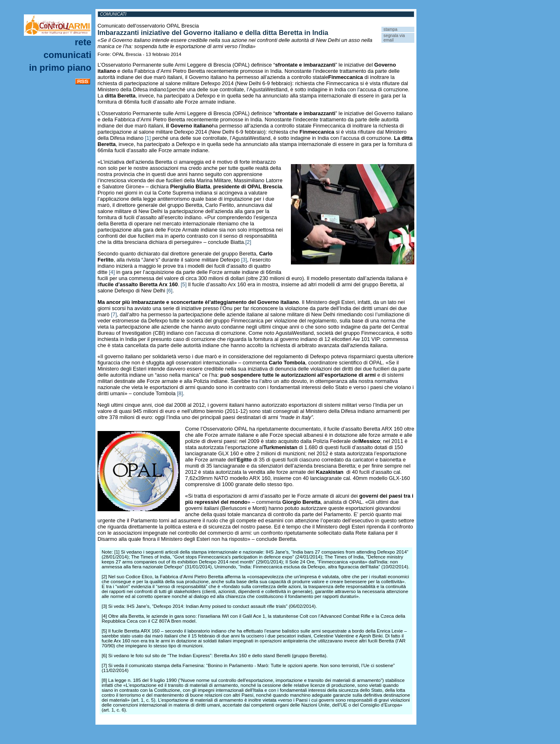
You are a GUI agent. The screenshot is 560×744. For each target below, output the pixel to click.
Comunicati (67, 55)
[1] (148, 138)
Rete (83, 42)
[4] (112, 272)
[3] (244, 260)
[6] (170, 291)
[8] (180, 393)
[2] (248, 242)
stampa (390, 29)
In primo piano (60, 68)
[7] (114, 314)
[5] (184, 284)
